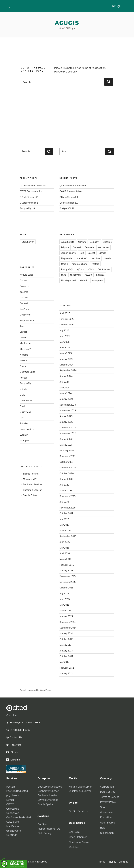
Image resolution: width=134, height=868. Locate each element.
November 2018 (68, 508)
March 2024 (66, 393)
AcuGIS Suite (26, 275)
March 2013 (65, 645)
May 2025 (64, 342)
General (24, 303)
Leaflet (23, 332)
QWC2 (23, 418)
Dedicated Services (33, 484)
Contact (123, 861)
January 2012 (66, 673)
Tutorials (24, 423)
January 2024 (66, 399)
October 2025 (66, 325)
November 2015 (67, 582)
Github (12, 752)
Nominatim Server (79, 842)
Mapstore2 (25, 349)
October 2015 (66, 588)
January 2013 (66, 651)
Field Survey (44, 833)
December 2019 (67, 496)
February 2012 (67, 668)
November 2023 (68, 410)
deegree (24, 292)
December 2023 (68, 405)
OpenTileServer (78, 837)
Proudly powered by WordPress (36, 690)
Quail (22, 406)
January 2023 (66, 422)
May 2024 (64, 388)
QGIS (23, 395)
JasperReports (27, 320)
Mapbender (26, 343)
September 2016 (68, 536)
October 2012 (66, 656)
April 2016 (65, 553)
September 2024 (68, 370)
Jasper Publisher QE (49, 828)
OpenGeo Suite (27, 372)
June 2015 (65, 599)
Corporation (107, 786)
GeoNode (25, 309)
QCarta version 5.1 (29, 203)
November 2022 (68, 433)
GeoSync (43, 824)
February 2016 (67, 565)
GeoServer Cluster (48, 791)
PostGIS (11, 786)
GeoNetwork (14, 830)
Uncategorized (27, 429)
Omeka (24, 366)
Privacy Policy (108, 802)
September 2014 (68, 628)
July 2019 (64, 502)
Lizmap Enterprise (48, 799)
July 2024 (64, 382)
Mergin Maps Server (80, 786)
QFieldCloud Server (80, 791)
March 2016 (65, 559)
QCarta (24, 389)
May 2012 (64, 662)
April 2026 (65, 313)
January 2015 (66, 616)
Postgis (24, 378)
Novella (24, 360)
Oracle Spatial (45, 804)
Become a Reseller (32, 490)
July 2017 (64, 519)
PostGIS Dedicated (17, 791)
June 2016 (65, 542)
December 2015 (67, 576)
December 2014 (67, 622)
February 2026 (67, 319)
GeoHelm (74, 831)
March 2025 (66, 353)
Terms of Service (110, 796)
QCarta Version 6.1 (29, 197)
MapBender (13, 826)
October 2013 (66, 639)
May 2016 (64, 548)
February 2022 (67, 450)
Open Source (108, 822)
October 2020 (67, 473)
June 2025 (65, 336)
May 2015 (64, 605)
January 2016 (66, 570)
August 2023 (66, 416)
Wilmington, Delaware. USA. (24, 722)
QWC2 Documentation (31, 191)
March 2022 (65, 445)
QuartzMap (25, 412)
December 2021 (67, 456)
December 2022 (68, 428)
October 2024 (66, 365)
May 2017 (64, 525)
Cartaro (24, 280)
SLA (103, 807)
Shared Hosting (31, 474)
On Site (73, 802)
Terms (102, 861)
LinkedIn (13, 759)
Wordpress (25, 440)
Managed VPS (30, 479)
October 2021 (66, 462)
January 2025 (66, 359)
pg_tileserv (13, 795)
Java (22, 326)
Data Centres (108, 791)
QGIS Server (28, 242)
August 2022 (66, 439)
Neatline (24, 355)
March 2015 (65, 611)
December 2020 (68, 468)
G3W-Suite (13, 821)
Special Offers (30, 495)
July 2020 (64, 485)
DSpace (24, 298)
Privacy (112, 861)
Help (103, 827)
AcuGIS (67, 23)
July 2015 (64, 593)
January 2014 (66, 633)
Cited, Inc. (12, 715)
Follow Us (14, 745)
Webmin (24, 435)
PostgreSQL (26, 383)
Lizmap (24, 338)
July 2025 (64, 330)
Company (25, 286)
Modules (74, 847)
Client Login (107, 832)
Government (107, 812)
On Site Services (78, 811)
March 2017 (65, 530)
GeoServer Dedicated (19, 817)
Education (106, 817)
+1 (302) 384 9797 (19, 730)
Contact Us (14, 737)
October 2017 (66, 513)
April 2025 (65, 348)
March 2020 (66, 491)
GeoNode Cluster (47, 795)
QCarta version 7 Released (33, 186)
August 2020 (66, 479)
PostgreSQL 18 (27, 208)
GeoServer (25, 315)
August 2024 (66, 376)
